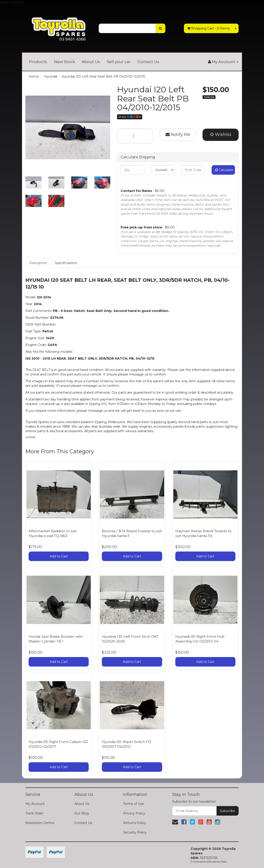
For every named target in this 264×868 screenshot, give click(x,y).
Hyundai (51, 76)
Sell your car (119, 62)
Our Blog (82, 813)
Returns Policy (135, 823)
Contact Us (148, 62)
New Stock (64, 62)
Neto (224, 862)
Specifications (66, 263)
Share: (130, 117)
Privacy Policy (134, 813)
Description (38, 263)
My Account (35, 804)
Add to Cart (59, 556)
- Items (208, 28)
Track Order (34, 813)
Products (38, 62)
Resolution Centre (40, 823)
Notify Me (178, 135)
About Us (91, 62)
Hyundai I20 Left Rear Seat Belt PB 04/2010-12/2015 (103, 76)
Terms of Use (134, 804)
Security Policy (135, 832)
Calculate (224, 170)
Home (34, 76)
